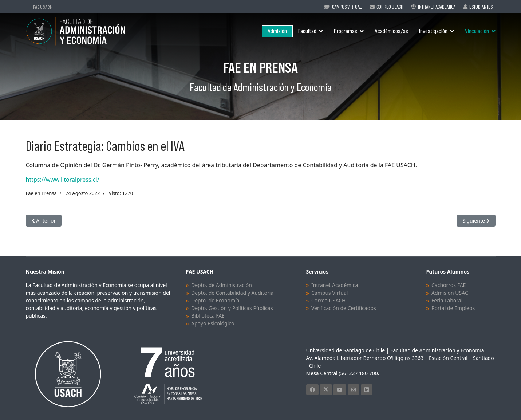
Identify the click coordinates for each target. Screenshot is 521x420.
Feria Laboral (447, 300)
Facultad (307, 31)
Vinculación (477, 31)
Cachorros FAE (449, 285)
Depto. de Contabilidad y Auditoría (232, 293)
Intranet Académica (437, 7)
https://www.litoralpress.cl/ (63, 180)
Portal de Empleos (453, 308)
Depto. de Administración (222, 285)
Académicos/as (391, 31)
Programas (346, 31)
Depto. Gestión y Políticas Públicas (232, 308)
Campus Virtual (347, 7)
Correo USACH (328, 300)
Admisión (277, 31)
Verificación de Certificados (344, 308)
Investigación (433, 31)
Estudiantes (481, 7)
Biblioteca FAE (208, 316)
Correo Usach (390, 7)
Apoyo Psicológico (213, 323)
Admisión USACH (452, 293)
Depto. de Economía (215, 300)
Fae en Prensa (41, 193)
